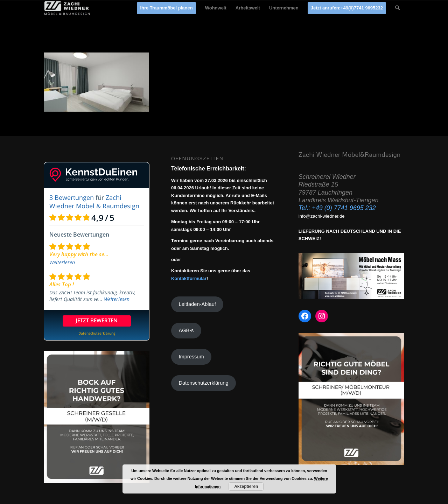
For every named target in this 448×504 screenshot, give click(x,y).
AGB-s (186, 330)
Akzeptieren (246, 486)
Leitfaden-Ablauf (197, 304)
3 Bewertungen (72, 197)
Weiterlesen (62, 262)
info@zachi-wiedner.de (322, 216)
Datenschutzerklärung (203, 383)
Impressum (191, 357)
